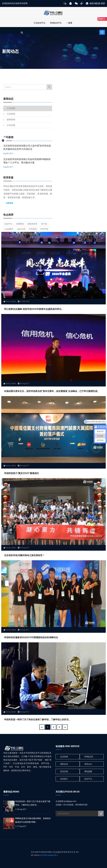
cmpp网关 (9, 229)
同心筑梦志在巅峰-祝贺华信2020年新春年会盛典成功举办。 (34, 309)
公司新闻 (11, 108)
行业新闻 (11, 114)
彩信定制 (64, 771)
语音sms (88, 764)
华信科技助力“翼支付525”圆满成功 (21, 473)
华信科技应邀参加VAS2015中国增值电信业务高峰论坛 (31, 637)
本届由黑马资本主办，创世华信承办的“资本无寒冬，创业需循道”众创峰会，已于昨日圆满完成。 (52, 391)
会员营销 (64, 757)
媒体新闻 (11, 120)
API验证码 (89, 757)
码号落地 (33, 229)
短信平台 (8, 224)
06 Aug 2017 (25, 384)
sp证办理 (21, 229)
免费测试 (20, 224)
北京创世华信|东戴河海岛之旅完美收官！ (24, 555)
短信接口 (64, 779)
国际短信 (64, 764)
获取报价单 (32, 224)
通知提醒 (88, 771)
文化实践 (11, 125)
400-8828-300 (95, 3)
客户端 (44, 224)
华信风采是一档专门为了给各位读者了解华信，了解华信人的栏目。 (37, 720)
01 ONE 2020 (25, 301)
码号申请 (44, 229)
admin (14, 301)
